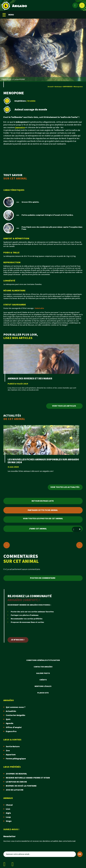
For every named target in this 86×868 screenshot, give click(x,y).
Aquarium (11, 755)
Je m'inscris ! (18, 640)
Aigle (8, 813)
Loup (8, 817)
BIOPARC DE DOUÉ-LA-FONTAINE (21, 786)
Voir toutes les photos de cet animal (43, 519)
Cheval (9, 805)
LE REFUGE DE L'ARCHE (16, 782)
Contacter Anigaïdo (43, 667)
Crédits (43, 680)
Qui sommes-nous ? (16, 707)
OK (80, 854)
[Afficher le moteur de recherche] (82, 5)
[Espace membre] (75, 5)
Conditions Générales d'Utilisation (43, 660)
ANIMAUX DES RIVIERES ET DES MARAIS (30, 379)
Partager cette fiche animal (43, 510)
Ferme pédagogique (16, 759)
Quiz (8, 719)
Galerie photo (43, 673)
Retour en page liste (43, 501)
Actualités (11, 711)
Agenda (10, 723)
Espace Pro (11, 731)
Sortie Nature (13, 747)
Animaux (58, 87)
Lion (8, 809)
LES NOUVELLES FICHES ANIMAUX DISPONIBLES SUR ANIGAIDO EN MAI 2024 (43, 461)
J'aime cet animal (55, 529)
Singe (9, 821)
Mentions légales (43, 686)
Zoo (8, 751)
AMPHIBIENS (68, 87)
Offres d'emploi (14, 727)
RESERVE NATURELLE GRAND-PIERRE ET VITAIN (28, 778)
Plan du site (43, 693)
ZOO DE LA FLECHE (15, 790)
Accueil (50, 87)
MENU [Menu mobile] (8, 15)
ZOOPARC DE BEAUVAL (16, 774)
